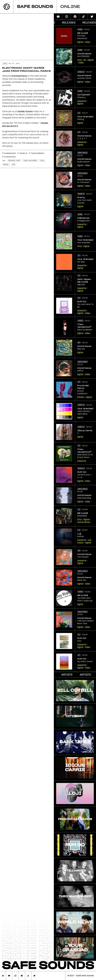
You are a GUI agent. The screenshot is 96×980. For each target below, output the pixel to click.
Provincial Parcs (9, 157)
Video (88, 42)
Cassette (82, 101)
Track (5, 64)
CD (85, 60)
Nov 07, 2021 (14, 64)
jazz (14, 164)
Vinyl (79, 60)
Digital (80, 42)
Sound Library (84, 522)
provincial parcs (14, 161)
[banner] (48, 7)
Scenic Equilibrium (37, 153)
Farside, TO (22, 153)
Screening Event (9, 153)
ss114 (42, 161)
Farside (6, 164)
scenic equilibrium (30, 161)
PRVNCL (81, 397)
